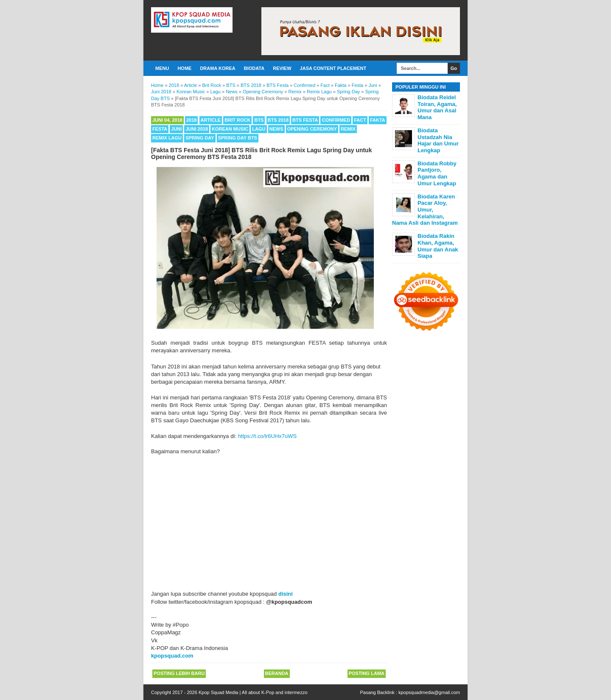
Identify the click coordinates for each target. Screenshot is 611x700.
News (276, 129)
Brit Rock (237, 120)
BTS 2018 (278, 120)
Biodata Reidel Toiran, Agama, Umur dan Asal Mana (437, 107)
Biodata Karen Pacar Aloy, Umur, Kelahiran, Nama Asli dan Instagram (425, 210)
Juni (176, 129)
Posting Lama (367, 673)
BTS (259, 120)
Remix (348, 129)
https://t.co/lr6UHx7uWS (268, 436)
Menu (162, 68)
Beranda (277, 673)
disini (286, 594)
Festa (160, 129)
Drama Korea (217, 68)
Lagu (259, 129)
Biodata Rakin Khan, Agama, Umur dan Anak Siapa (438, 246)
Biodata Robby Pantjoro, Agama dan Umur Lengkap (437, 173)
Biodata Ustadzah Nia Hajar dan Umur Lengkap (438, 140)
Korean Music (230, 129)
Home (184, 68)
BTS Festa (305, 120)
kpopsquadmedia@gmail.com (429, 692)
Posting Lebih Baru (179, 673)
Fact (360, 120)
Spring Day (200, 138)
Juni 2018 (197, 129)
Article (211, 120)
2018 (191, 120)
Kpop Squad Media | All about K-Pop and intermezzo (253, 692)
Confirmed (336, 120)
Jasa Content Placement (333, 68)
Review (282, 68)
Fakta (378, 120)
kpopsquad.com (172, 656)
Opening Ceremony (312, 129)
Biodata (254, 68)
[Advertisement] (269, 519)
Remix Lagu (167, 138)
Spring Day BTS (238, 138)
